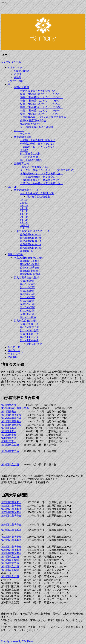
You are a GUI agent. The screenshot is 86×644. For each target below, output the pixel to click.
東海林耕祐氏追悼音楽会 (15, 408)
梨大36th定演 (27, 301)
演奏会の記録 (15, 254)
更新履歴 (13, 357)
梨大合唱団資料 (23, 137)
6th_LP (24, 214)
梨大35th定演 (27, 297)
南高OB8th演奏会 (30, 264)
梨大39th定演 (27, 311)
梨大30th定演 (27, 281)
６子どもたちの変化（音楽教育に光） (42, 183)
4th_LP (24, 208)
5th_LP (24, 211)
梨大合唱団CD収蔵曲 (38, 197)
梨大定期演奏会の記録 (26, 278)
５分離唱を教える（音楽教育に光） (40, 180)
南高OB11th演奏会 (30, 274)
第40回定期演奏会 (11, 550)
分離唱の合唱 (21, 71)
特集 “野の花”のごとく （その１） (41, 94)
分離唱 (18, 77)
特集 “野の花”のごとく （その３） (41, 101)
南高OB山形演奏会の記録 (28, 258)
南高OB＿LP (27, 251)
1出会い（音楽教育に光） (35, 167)
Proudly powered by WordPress (17, 641)
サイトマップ (15, 354)
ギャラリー (14, 350)
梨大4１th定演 (28, 317)
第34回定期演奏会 (11, 516)
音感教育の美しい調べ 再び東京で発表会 (43, 117)
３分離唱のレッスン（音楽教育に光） (42, 173)
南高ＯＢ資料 (21, 87)
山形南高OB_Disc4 (31, 244)
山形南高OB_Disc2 (31, 238)
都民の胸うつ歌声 (30, 124)
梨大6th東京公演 (29, 340)
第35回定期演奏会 (11, 525)
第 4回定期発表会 (11, 418)
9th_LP (24, 223)
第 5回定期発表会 (11, 421)
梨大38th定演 (27, 307)
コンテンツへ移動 (11, 62)
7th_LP (24, 217)
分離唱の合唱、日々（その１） (38, 144)
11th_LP (24, 228)
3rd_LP (24, 205)
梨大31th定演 (27, 284)
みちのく (19, 130)
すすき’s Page (15, 68)
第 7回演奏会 (9, 428)
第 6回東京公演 (10, 576)
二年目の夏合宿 (29, 157)
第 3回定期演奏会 (11, 415)
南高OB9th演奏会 (30, 268)
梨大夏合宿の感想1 (31, 154)
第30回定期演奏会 (11, 502)
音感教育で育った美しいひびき (38, 91)
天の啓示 (25, 134)
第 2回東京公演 (10, 451)
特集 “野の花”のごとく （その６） (41, 111)
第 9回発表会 (9, 435)
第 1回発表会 (9, 405)
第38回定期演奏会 (11, 540)
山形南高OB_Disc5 (31, 248)
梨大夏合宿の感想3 (31, 160)
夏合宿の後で (34, 344)
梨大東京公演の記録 (25, 321)
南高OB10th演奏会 (30, 271)
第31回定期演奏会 (11, 506)
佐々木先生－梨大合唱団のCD (37, 193)
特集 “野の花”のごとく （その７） (41, 114)
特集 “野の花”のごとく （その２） (41, 97)
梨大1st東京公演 (29, 324)
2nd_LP (24, 203)
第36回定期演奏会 (11, 530)
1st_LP (24, 200)
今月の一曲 (14, 347)
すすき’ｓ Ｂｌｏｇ (43, 30)
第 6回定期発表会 (11, 425)
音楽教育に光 (21, 164)
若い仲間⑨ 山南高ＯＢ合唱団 (37, 127)
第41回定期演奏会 (11, 553)
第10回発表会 (9, 438)
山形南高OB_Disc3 (31, 241)
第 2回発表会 (9, 412)
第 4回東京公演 (10, 567)
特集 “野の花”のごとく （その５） (41, 107)
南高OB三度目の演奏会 (33, 121)
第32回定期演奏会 (11, 509)
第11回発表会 (9, 441)
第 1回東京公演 (10, 445)
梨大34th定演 (27, 294)
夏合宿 (24, 150)
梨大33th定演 (27, 291)
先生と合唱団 (15, 81)
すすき (18, 74)
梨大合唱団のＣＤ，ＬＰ (28, 190)
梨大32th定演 (27, 287)
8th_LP (24, 220)
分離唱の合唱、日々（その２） (38, 147)
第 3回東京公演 (10, 465)
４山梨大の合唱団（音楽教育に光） (40, 177)
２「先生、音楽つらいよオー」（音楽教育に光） (48, 170)
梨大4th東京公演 (29, 334)
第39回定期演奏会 (11, 547)
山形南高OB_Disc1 (31, 235)
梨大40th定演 (27, 314)
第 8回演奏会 (9, 431)
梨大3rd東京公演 (29, 331)
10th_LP (24, 225)
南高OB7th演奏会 (30, 261)
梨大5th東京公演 (29, 337)
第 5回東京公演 (10, 570)
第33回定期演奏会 (11, 512)
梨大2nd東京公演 (30, 327)
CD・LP (12, 187)
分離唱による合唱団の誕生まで (38, 140)
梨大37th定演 (27, 304)
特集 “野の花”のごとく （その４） (41, 104)
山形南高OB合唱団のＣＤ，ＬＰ (32, 231)
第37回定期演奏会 (11, 537)
